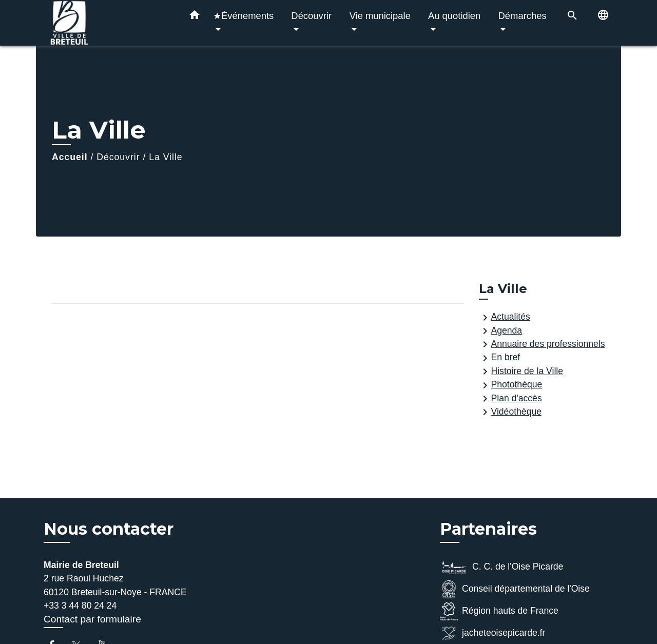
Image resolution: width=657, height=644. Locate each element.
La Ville (166, 157)
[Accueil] (108, 23)
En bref (500, 358)
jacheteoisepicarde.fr (492, 633)
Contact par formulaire (92, 619)
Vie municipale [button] (380, 16)
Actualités (505, 318)
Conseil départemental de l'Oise (515, 589)
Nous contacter (109, 529)
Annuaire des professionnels (542, 344)
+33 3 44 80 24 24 (80, 606)
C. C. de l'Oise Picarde (501, 567)
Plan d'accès (510, 399)
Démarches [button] (523, 16)
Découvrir (118, 157)
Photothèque (511, 385)
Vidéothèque (510, 412)
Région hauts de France (499, 611)
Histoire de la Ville (521, 372)
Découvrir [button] (311, 16)
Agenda (501, 331)
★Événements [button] (243, 16)
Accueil (70, 157)
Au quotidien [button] (454, 16)
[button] (195, 17)
